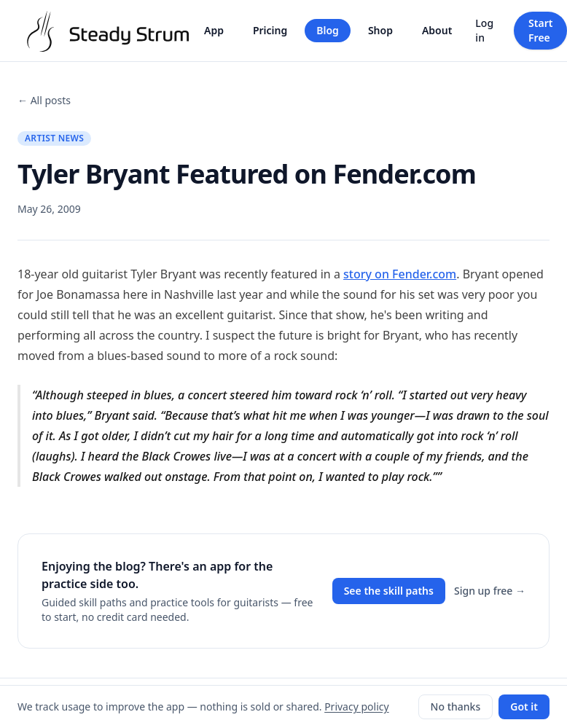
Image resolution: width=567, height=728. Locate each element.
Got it (524, 707)
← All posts (44, 100)
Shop (380, 30)
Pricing (270, 30)
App (214, 30)
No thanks (456, 707)
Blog (328, 30)
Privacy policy (357, 707)
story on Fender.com (400, 274)
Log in (484, 30)
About (437, 30)
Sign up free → (490, 591)
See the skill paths (389, 591)
